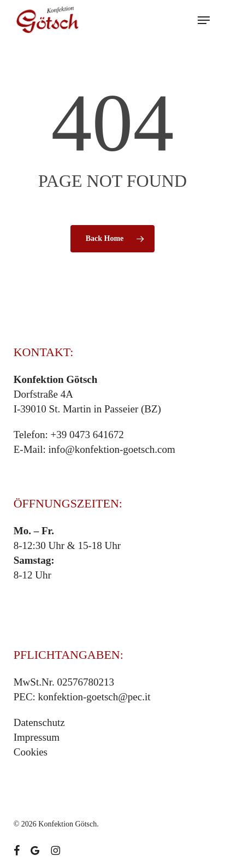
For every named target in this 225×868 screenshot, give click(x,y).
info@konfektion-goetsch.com (112, 449)
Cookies (31, 752)
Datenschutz (39, 722)
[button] (204, 20)
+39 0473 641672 (87, 435)
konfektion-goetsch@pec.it (94, 697)
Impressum (37, 737)
